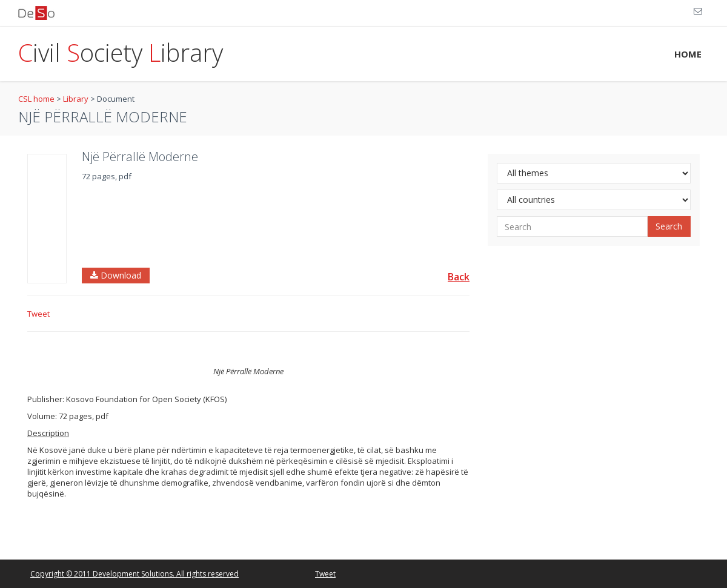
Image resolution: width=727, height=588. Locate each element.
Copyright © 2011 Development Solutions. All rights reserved (134, 574)
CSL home (36, 99)
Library (76, 99)
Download (116, 275)
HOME (688, 54)
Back (459, 277)
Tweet (38, 314)
